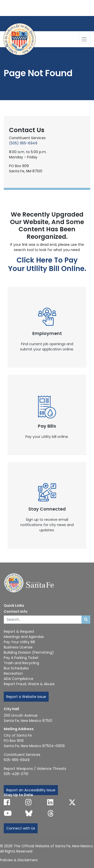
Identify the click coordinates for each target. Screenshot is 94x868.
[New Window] (47, 327)
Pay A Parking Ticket (21, 658)
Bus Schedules (16, 668)
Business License (18, 647)
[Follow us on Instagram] (28, 802)
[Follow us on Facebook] (7, 802)
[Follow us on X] (72, 802)
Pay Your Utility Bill (19, 642)
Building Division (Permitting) (29, 652)
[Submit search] (86, 620)
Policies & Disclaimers (19, 860)
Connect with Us (21, 828)
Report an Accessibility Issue (31, 790)
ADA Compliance (19, 679)
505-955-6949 (17, 760)
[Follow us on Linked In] (50, 802)
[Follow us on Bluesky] (29, 813)
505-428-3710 (16, 774)
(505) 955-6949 (23, 143)
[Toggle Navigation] (84, 39)
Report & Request (19, 631)
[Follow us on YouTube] (8, 813)
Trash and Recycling (21, 663)
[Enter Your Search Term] (43, 620)
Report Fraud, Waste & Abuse (29, 684)
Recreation (13, 673)
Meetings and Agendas (24, 637)
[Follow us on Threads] (51, 813)
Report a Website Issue (26, 697)
